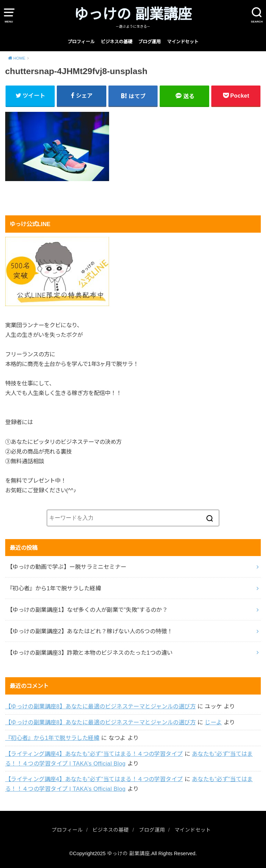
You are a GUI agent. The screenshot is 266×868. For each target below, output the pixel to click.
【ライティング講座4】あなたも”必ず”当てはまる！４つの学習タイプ (94, 754)
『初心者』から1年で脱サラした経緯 (52, 738)
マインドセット (183, 42)
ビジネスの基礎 (117, 42)
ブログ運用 (149, 42)
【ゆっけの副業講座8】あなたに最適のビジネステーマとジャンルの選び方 (100, 706)
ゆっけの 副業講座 (133, 14)
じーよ (213, 722)
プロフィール (81, 42)
